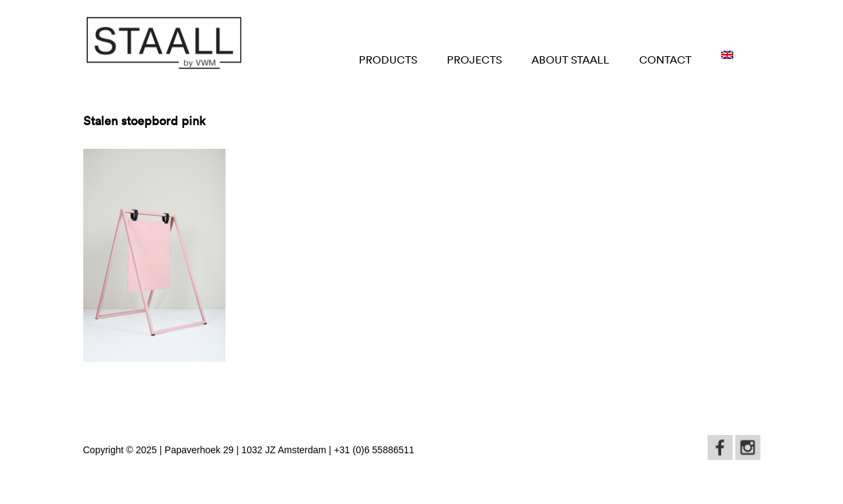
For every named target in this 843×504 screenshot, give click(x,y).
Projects (474, 60)
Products (388, 60)
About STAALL (570, 60)
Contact (665, 60)
